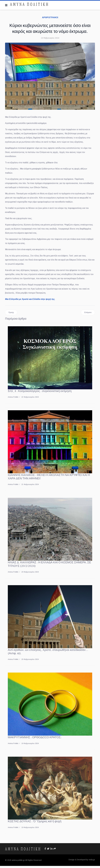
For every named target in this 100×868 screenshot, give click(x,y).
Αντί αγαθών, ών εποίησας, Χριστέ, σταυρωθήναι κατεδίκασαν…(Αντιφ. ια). (48, 654)
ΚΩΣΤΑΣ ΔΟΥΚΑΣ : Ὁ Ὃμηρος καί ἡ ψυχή (35, 823)
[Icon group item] (45, 851)
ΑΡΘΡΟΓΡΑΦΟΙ (50, 17)
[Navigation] (6, 5)
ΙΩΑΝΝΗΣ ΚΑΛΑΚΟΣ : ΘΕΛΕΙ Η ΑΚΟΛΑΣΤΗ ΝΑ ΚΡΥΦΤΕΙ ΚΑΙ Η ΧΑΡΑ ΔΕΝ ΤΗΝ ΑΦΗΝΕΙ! (49, 479)
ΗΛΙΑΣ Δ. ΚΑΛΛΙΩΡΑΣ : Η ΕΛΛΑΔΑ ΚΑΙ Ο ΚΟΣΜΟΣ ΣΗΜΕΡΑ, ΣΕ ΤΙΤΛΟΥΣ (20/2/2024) (49, 566)
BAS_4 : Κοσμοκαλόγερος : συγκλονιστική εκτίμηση (40, 393)
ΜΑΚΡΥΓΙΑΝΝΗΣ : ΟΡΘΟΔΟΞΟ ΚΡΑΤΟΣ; (35, 739)
